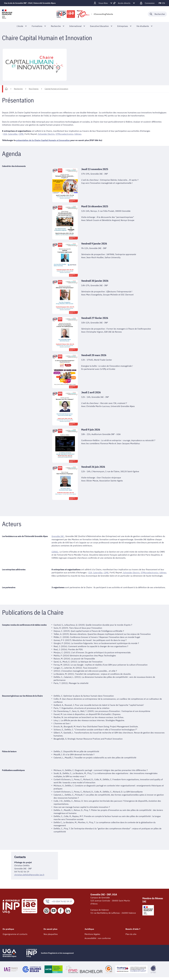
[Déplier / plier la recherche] (157, 14)
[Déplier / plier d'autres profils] (103, 3)
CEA (5, 134)
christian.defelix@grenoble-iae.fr (29, 874)
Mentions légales (92, 934)
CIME (21, 134)
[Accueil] (6, 89)
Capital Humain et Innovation (56, 89)
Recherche (18, 89)
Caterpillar (13, 134)
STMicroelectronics (64, 134)
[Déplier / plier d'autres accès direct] (124, 3)
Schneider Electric (46, 134)
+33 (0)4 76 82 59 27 (59, 901)
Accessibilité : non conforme (98, 938)
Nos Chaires (34, 89)
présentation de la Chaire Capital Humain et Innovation (43, 140)
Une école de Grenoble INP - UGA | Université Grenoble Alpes (30, 3)
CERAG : (55, 552)
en (164, 3)
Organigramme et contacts (15, 934)
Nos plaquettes (51, 934)
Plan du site (131, 934)
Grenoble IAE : (58, 536)
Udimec (78, 134)
